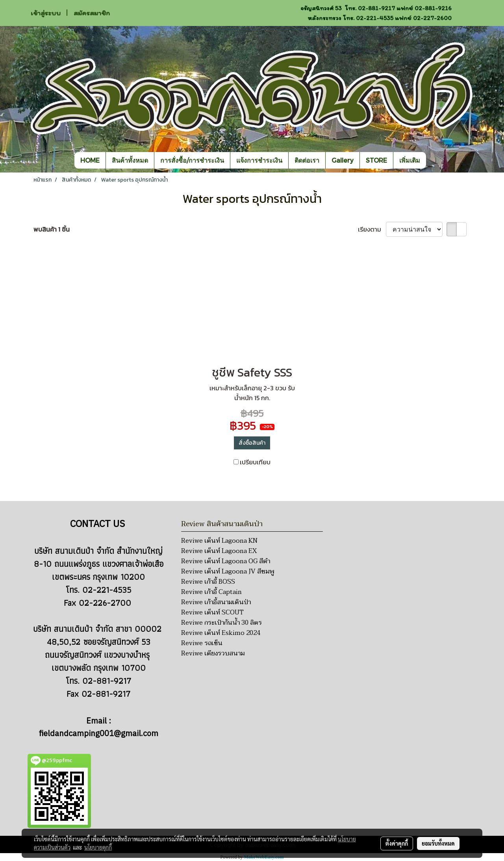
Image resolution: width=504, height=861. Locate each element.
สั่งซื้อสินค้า (252, 443)
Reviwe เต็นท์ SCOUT (212, 612)
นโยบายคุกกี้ (98, 847)
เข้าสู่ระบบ (46, 13)
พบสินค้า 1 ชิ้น (52, 229)
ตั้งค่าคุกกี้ (397, 843)
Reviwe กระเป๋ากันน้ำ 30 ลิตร (221, 623)
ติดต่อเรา (307, 160)
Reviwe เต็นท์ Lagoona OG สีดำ (226, 561)
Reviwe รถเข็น (202, 643)
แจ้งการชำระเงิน (259, 160)
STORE (376, 160)
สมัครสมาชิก (92, 13)
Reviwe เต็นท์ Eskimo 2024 (221, 633)
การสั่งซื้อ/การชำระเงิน (192, 160)
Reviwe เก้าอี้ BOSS (208, 582)
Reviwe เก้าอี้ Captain (211, 592)
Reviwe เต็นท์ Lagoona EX (219, 551)
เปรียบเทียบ (255, 462)
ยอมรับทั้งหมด (438, 843)
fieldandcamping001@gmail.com (99, 734)
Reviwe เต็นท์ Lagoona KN (219, 541)
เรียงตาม (372, 229)
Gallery (343, 160)
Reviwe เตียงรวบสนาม (213, 653)
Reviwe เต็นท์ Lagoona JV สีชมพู (228, 572)
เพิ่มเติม (410, 160)
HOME (90, 160)
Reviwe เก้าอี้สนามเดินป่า (216, 602)
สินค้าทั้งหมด (130, 160)
